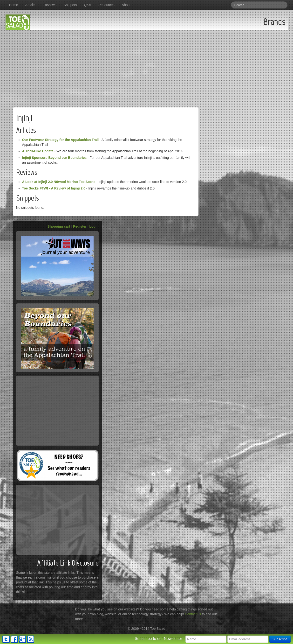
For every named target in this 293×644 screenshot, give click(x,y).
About (126, 5)
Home (14, 5)
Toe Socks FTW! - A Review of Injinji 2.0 (54, 188)
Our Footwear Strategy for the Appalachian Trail (61, 140)
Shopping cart (59, 226)
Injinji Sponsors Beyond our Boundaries (55, 158)
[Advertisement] (147, 66)
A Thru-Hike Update (38, 151)
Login (94, 226)
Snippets (70, 5)
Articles (31, 5)
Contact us (193, 614)
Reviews (50, 5)
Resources (106, 5)
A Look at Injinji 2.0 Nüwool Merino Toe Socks (59, 182)
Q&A (88, 5)
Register (80, 226)
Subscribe (280, 639)
